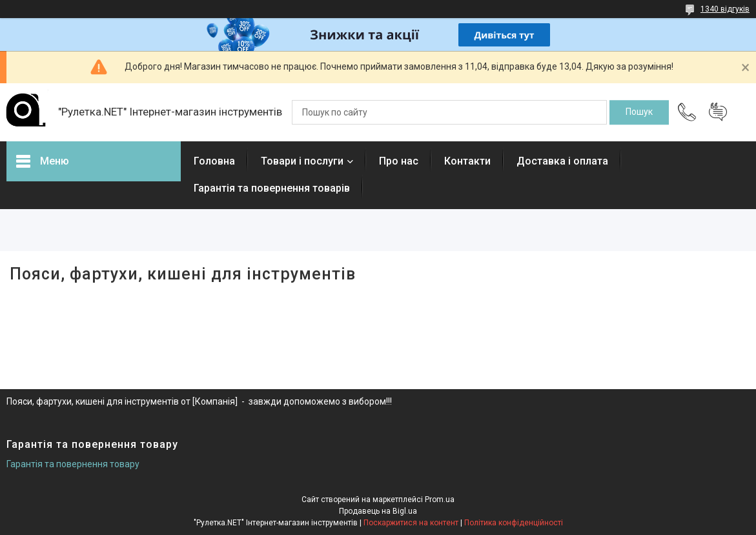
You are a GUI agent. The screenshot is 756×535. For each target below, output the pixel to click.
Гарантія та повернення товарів (272, 188)
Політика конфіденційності (514, 523)
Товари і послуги (302, 161)
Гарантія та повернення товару (73, 464)
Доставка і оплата (562, 161)
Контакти (467, 161)
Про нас (399, 161)
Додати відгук (718, 112)
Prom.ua (440, 500)
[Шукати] (639, 112)
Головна (214, 161)
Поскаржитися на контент (411, 523)
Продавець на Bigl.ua (378, 511)
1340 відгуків (725, 9)
